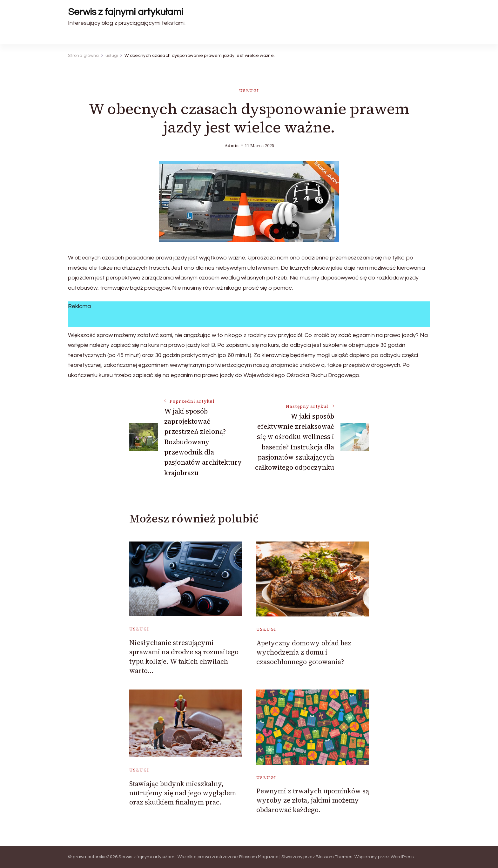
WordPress (402, 857)
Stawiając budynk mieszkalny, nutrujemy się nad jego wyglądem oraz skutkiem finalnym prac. (183, 793)
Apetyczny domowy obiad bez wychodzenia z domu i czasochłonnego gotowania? (304, 652)
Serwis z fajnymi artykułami (126, 12)
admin (232, 146)
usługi (249, 91)
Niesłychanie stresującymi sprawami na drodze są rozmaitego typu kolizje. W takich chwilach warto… (184, 657)
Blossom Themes (334, 857)
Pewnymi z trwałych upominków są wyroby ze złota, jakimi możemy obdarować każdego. (313, 800)
